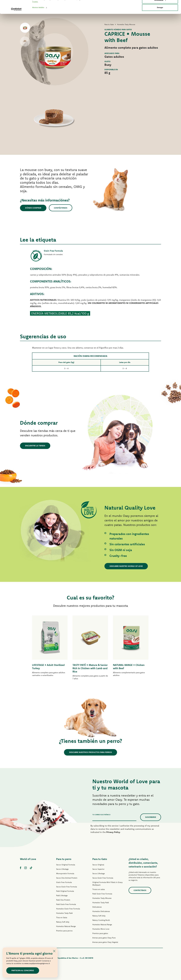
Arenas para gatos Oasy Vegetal (105, 942)
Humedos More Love (101, 929)
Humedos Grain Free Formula (68, 909)
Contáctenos (61, 208)
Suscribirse (151, 817)
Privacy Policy (113, 832)
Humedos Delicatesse (101, 911)
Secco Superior (98, 869)
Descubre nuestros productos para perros (90, 752)
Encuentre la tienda (35, 446)
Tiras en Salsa (62, 918)
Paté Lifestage (62, 895)
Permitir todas (160, 6)
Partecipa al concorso (23, 970)
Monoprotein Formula (65, 873)
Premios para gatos (100, 933)
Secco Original (98, 865)
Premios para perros (64, 931)
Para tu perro (64, 859)
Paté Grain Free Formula (66, 904)
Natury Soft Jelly (63, 922)
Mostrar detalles (38, 21)
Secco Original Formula (66, 865)
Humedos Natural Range (66, 926)
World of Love (28, 859)
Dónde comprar (33, 208)
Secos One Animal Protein (67, 878)
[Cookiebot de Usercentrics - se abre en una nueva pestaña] (16, 23)
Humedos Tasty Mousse (102, 898)
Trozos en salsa (99, 889)
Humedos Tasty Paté (64, 913)
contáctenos (140, 890)
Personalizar (160, 14)
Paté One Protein (63, 900)
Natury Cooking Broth (101, 920)
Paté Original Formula (65, 891)
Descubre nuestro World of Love (126, 566)
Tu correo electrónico (101, 815)
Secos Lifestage (62, 869)
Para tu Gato (100, 859)
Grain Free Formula (64, 882)
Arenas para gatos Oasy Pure (104, 938)
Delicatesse (97, 907)
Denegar (160, 21)
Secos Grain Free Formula (67, 887)
